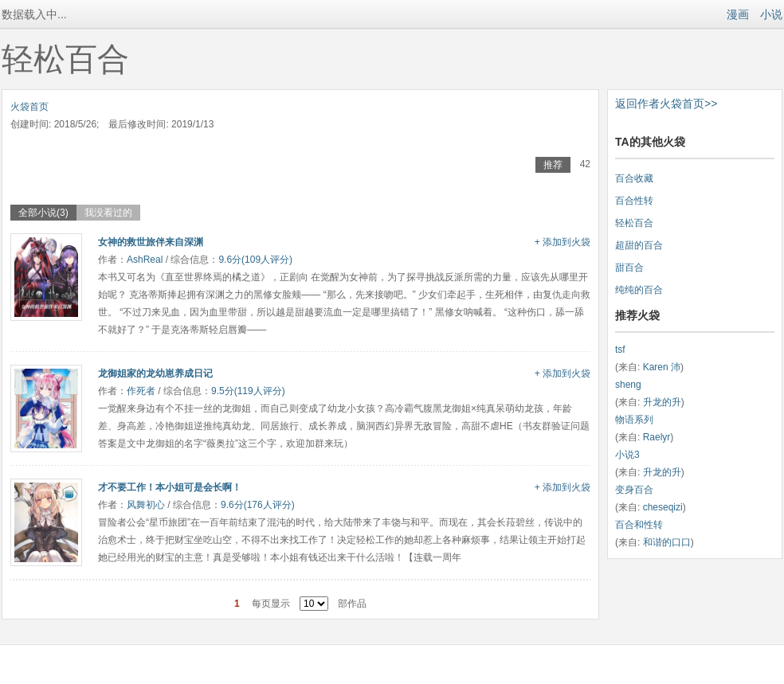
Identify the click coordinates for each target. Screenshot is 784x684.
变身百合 (634, 490)
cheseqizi (663, 507)
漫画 (738, 14)
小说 (771, 14)
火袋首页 (29, 107)
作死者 (141, 391)
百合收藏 (634, 178)
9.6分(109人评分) (255, 260)
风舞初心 (146, 505)
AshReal (145, 260)
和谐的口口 (667, 542)
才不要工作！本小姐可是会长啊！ (170, 487)
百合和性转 (639, 525)
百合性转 (634, 201)
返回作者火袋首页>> (666, 104)
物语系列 (634, 420)
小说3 (627, 455)
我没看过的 (108, 213)
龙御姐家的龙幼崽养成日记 (155, 373)
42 (585, 164)
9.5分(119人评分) (248, 391)
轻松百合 (634, 223)
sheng (628, 385)
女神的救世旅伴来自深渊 (151, 242)
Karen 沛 (662, 367)
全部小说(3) (43, 213)
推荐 (553, 165)
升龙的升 (662, 402)
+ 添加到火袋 (563, 242)
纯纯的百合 (639, 290)
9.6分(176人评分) (258, 505)
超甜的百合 (639, 245)
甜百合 (629, 268)
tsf (620, 350)
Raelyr (657, 437)
